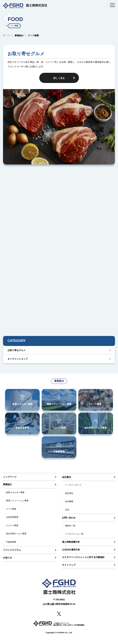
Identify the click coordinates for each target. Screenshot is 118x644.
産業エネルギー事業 (15, 492)
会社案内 (67, 477)
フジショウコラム (12, 550)
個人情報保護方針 (71, 542)
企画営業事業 (12, 517)
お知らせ (8, 558)
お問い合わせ (69, 518)
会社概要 (69, 501)
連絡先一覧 (70, 526)
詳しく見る (59, 78)
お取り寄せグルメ (16, 350)
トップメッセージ (73, 485)
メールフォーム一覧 (74, 534)
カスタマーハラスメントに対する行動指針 (83, 557)
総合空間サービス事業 (16, 534)
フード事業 (11, 509)
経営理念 (69, 493)
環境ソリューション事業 (17, 501)
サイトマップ (69, 565)
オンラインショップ (18, 359)
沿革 (67, 510)
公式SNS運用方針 (71, 550)
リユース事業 (12, 525)
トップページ (10, 477)
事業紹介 (8, 484)
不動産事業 (11, 542)
